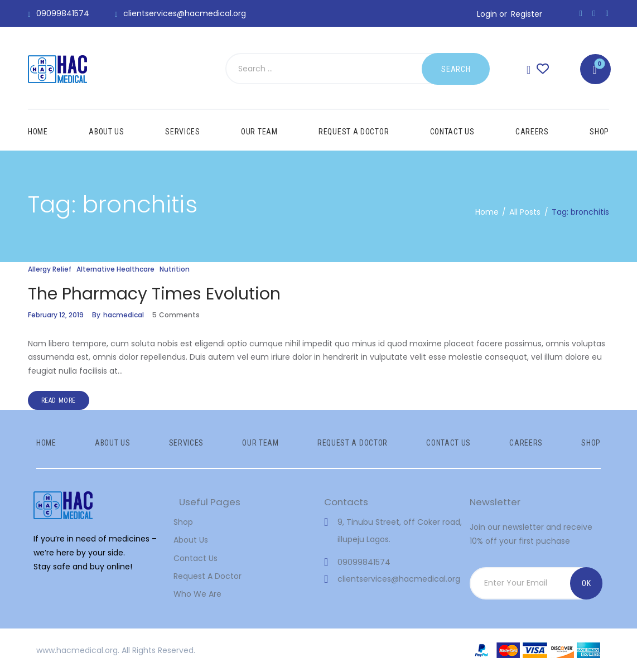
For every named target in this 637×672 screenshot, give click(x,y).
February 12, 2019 (56, 315)
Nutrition (175, 269)
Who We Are (197, 594)
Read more (59, 400)
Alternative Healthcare (115, 269)
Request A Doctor (207, 576)
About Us (191, 540)
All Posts (525, 212)
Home (487, 212)
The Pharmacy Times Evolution (154, 294)
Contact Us (196, 558)
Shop (183, 522)
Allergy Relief (50, 269)
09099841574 (364, 562)
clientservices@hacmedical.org (399, 579)
